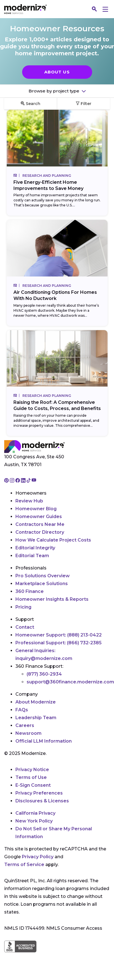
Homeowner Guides (39, 517)
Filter (83, 104)
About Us (57, 72)
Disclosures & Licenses (42, 801)
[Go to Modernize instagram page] (13, 481)
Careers (25, 725)
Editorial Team (32, 556)
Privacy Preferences (39, 793)
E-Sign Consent (33, 785)
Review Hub (29, 501)
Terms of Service (24, 865)
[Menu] (105, 9)
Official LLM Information (44, 741)
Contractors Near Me (40, 524)
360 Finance (30, 591)
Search (31, 104)
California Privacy (35, 813)
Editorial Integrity (35, 548)
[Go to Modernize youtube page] (34, 481)
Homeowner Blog (36, 509)
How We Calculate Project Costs (53, 540)
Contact (25, 627)
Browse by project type (54, 91)
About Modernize (36, 702)
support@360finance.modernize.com (70, 682)
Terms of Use (31, 777)
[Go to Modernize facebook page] (18, 481)
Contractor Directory (40, 532)
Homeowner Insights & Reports (52, 599)
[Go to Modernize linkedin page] (24, 481)
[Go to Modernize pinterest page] (7, 481)
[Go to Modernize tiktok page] (29, 481)
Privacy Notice (32, 770)
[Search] (94, 9)
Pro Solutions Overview (43, 576)
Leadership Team (36, 718)
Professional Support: (59, 643)
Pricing (23, 607)
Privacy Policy (38, 857)
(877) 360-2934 (44, 674)
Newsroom (28, 733)
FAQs (22, 710)
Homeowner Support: (59, 635)
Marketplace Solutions (42, 584)
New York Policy (34, 821)
